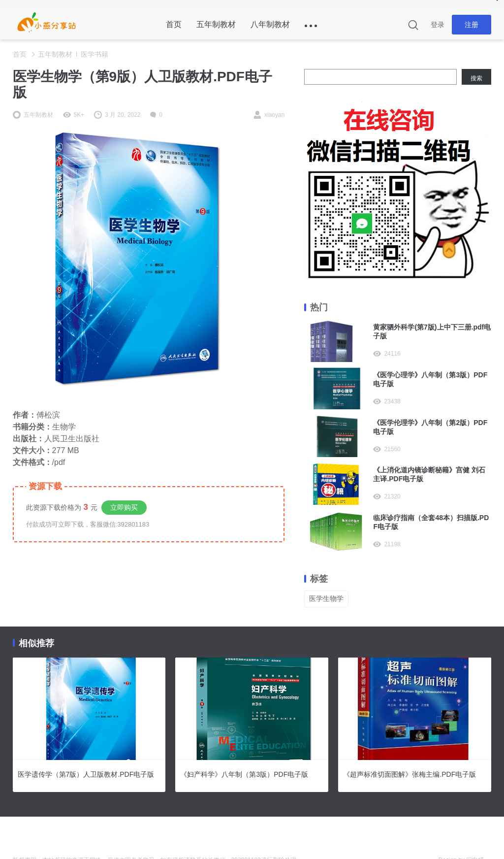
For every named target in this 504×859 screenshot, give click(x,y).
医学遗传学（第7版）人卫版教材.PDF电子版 (86, 774)
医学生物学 (326, 598)
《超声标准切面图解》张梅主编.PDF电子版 (409, 774)
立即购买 (124, 507)
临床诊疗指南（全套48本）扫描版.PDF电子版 (431, 522)
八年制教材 (270, 24)
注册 (472, 25)
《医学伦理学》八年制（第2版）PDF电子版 (430, 427)
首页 (174, 24)
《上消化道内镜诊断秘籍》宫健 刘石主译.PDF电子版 (429, 474)
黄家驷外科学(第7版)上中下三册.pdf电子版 (432, 331)
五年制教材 (216, 24)
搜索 (476, 78)
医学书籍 (94, 54)
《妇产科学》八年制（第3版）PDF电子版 (244, 774)
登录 (438, 25)
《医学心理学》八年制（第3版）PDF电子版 (430, 379)
